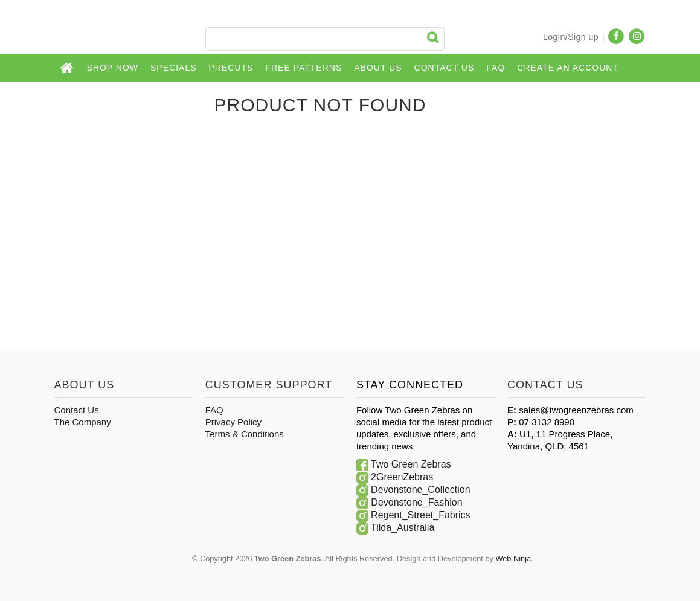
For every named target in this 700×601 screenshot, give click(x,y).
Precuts (231, 68)
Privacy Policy (233, 422)
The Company (83, 422)
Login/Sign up (571, 37)
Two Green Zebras (411, 464)
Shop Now (113, 68)
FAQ (496, 68)
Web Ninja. (514, 558)
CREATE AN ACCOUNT (568, 68)
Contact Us (445, 68)
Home (68, 68)
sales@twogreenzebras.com (576, 410)
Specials (173, 68)
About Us (378, 68)
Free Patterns (303, 68)
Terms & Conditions (245, 434)
